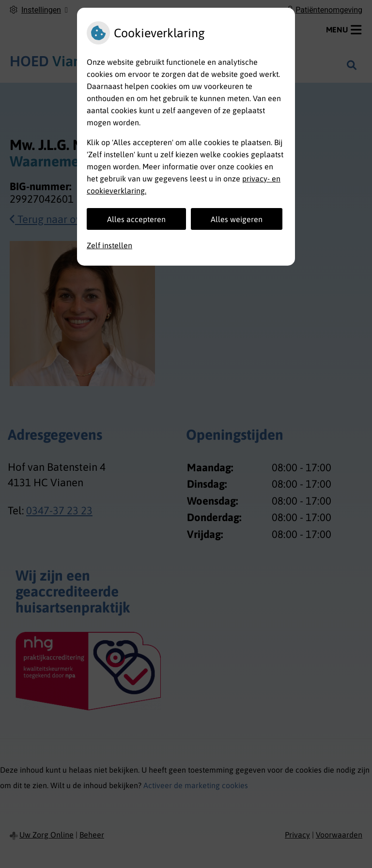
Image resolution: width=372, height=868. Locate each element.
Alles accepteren (136, 219)
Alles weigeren (237, 219)
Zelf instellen (109, 245)
